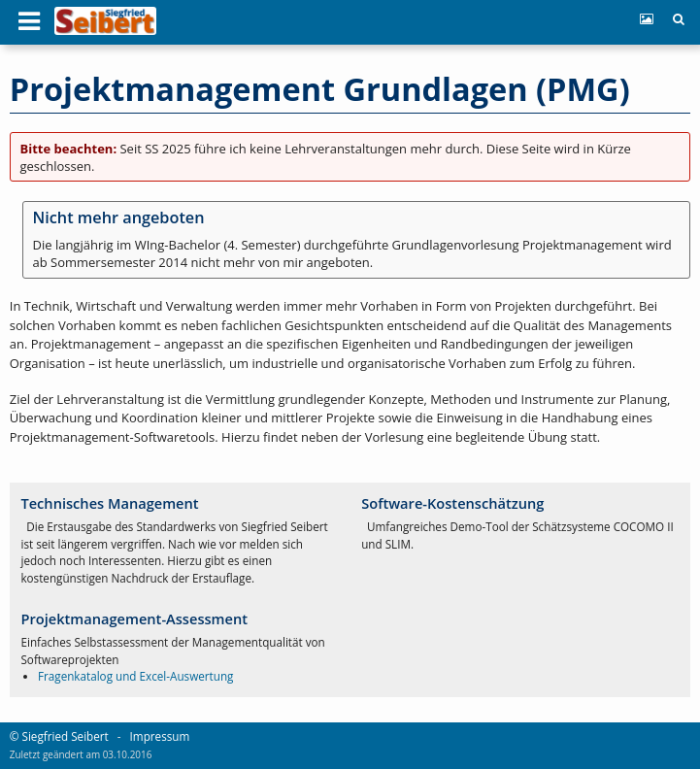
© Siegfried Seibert (59, 736)
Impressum (160, 736)
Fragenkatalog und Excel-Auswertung (135, 676)
